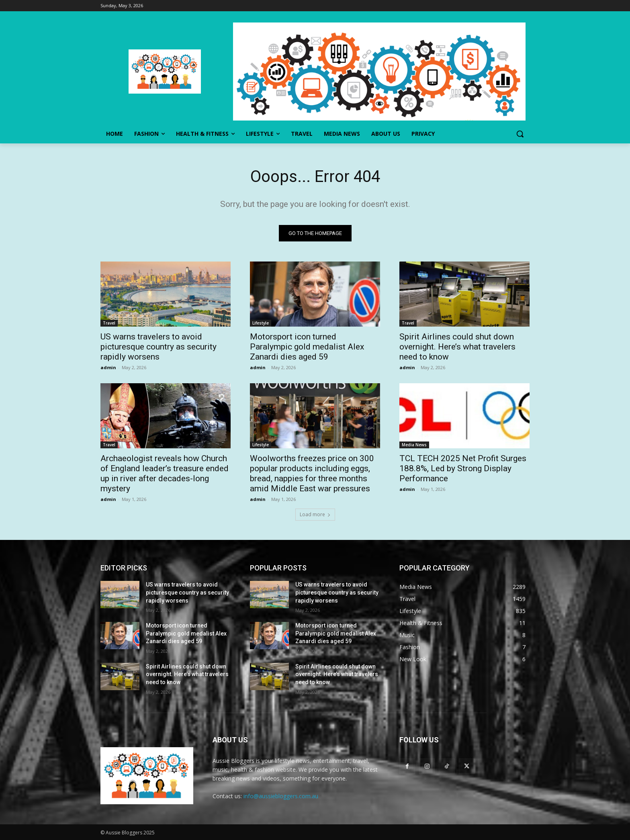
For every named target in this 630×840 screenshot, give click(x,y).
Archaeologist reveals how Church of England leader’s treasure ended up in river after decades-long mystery (165, 473)
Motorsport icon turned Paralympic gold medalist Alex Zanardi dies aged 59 (307, 347)
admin (108, 367)
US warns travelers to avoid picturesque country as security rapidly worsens (159, 347)
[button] (520, 134)
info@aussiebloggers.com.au (281, 796)
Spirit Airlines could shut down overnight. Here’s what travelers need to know (457, 347)
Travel (109, 323)
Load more (315, 514)
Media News (414, 445)
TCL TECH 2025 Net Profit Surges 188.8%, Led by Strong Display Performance (463, 468)
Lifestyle (261, 323)
